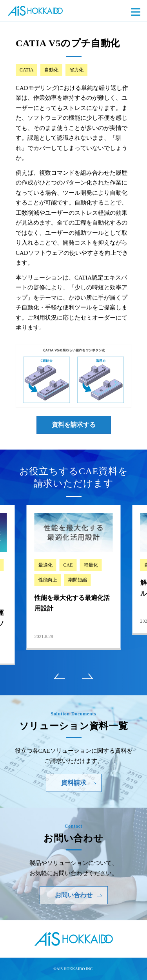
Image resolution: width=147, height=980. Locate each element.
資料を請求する (74, 425)
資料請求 (79, 783)
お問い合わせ (79, 895)
